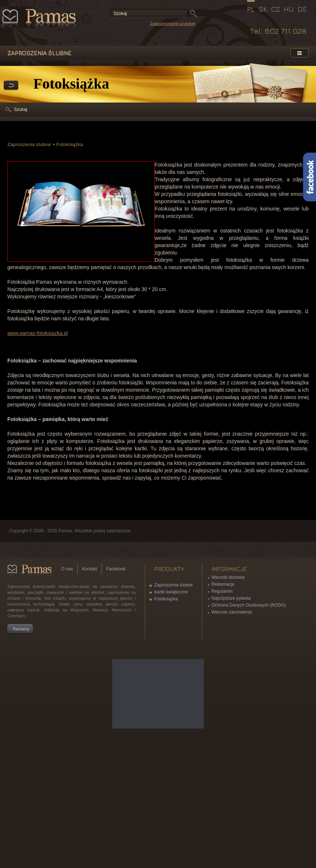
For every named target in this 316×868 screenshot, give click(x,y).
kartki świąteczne (171, 592)
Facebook (116, 569)
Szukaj (21, 109)
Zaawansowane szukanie (173, 23)
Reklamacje (223, 584)
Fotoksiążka (70, 144)
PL (251, 9)
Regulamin (222, 591)
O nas (67, 569)
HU (289, 9)
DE (302, 9)
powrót (11, 86)
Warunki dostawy (228, 577)
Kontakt (90, 569)
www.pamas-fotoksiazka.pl (38, 333)
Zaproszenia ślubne (29, 144)
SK (263, 9)
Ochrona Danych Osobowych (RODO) (249, 605)
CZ (275, 9)
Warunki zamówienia (232, 612)
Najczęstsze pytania (231, 598)
